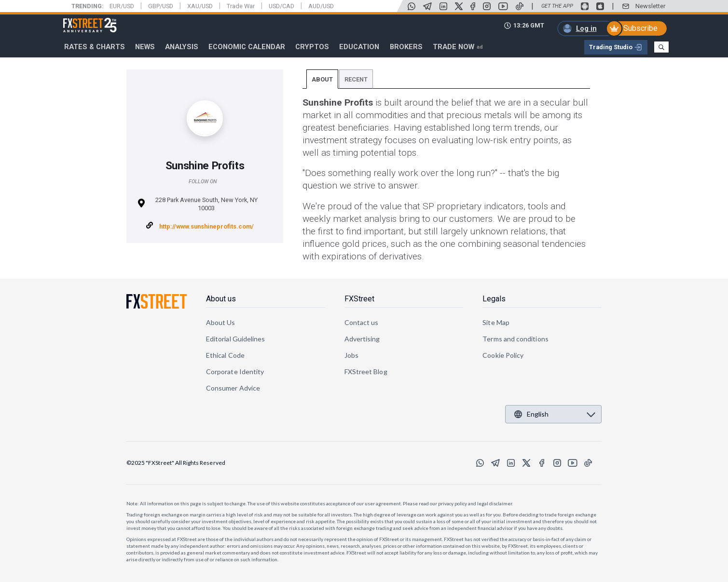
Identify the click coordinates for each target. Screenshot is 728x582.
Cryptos (312, 47)
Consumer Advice (233, 388)
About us (221, 299)
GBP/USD (161, 6)
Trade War (241, 6)
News (145, 47)
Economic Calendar (247, 47)
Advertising (362, 339)
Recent (356, 79)
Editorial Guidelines (235, 339)
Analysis (182, 47)
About (322, 79)
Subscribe (640, 28)
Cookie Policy (503, 355)
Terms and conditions (515, 339)
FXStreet (78, 20)
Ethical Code (225, 355)
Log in (586, 28)
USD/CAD (282, 6)
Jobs (351, 355)
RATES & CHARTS (95, 47)
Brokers (406, 47)
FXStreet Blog (366, 372)
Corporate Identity (235, 372)
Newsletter (650, 6)
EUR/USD (122, 6)
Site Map (496, 322)
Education (359, 47)
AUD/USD (321, 6)
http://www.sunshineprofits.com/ (206, 226)
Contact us (362, 322)
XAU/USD (200, 6)
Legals (494, 299)
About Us (221, 322)
